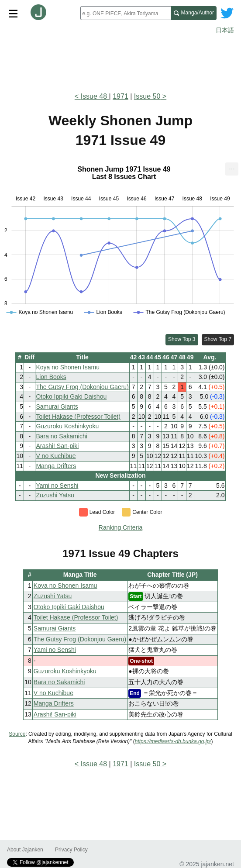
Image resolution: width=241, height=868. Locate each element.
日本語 (225, 30)
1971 (120, 96)
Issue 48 (95, 96)
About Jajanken (25, 850)
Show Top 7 (218, 339)
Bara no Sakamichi (62, 436)
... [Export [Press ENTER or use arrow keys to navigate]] (232, 167)
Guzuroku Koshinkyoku (67, 426)
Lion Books (51, 377)
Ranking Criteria (120, 527)
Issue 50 (147, 96)
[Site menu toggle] (13, 13)
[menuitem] (232, 169)
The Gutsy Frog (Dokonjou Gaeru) (82, 387)
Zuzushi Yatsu (55, 495)
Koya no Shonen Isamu (68, 367)
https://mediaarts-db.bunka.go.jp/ (173, 741)
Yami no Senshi (57, 486)
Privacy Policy (71, 850)
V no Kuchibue (56, 456)
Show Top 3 (182, 339)
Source (17, 734)
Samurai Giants (57, 406)
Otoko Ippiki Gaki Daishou (71, 396)
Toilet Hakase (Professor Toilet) (78, 417)
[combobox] (126, 13)
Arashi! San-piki (57, 446)
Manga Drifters (56, 466)
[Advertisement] (120, 60)
